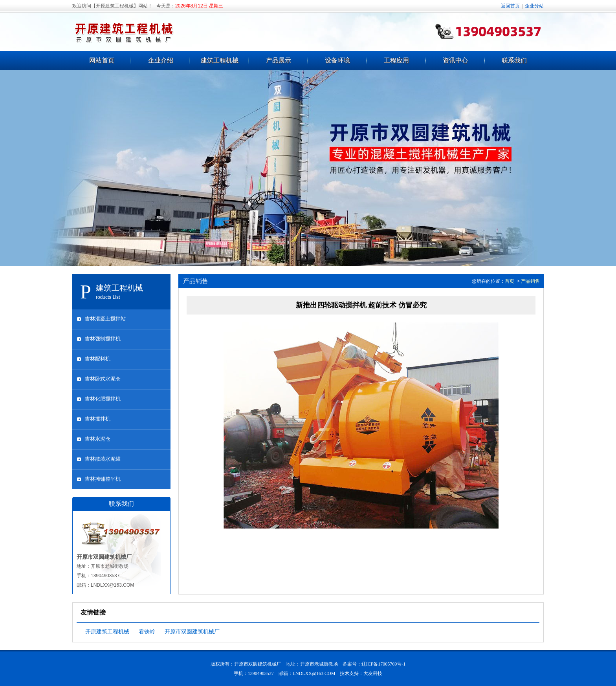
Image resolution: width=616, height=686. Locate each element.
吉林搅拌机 (98, 419)
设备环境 (337, 60)
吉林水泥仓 (98, 439)
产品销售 (530, 281)
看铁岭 (147, 631)
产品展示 (279, 60)
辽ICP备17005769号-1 (384, 664)
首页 (510, 281)
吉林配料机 (98, 359)
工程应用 (396, 60)
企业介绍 (161, 60)
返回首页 (510, 6)
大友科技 (373, 673)
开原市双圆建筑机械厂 (192, 631)
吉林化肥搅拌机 (103, 399)
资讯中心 (455, 60)
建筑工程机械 (220, 60)
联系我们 (514, 60)
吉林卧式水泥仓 (103, 379)
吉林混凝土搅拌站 (105, 319)
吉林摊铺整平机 (103, 479)
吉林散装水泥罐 (103, 459)
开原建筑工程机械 (107, 631)
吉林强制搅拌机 (103, 339)
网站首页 (102, 60)
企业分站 (534, 6)
